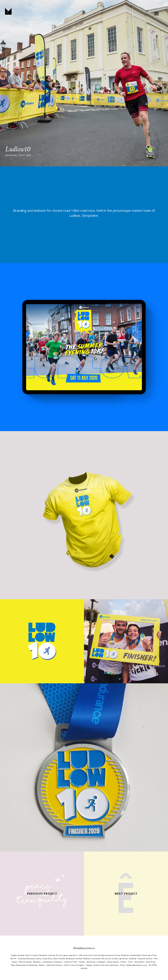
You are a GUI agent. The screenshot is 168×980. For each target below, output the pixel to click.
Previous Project (42, 894)
